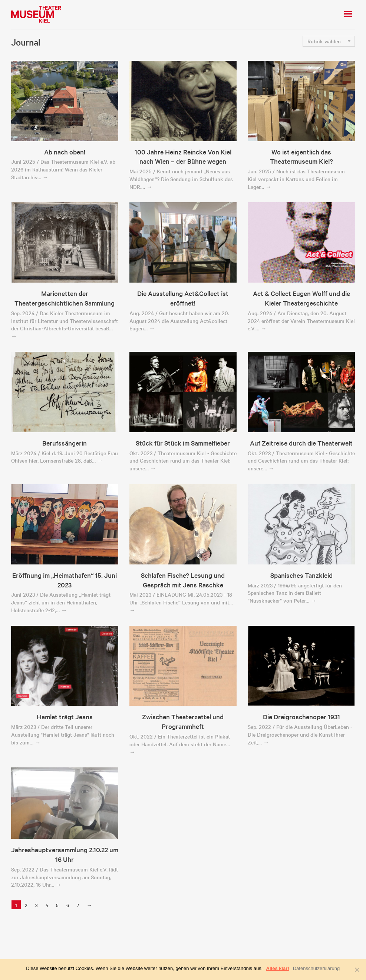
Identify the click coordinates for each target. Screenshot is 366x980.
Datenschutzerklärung (316, 968)
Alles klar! (278, 968)
